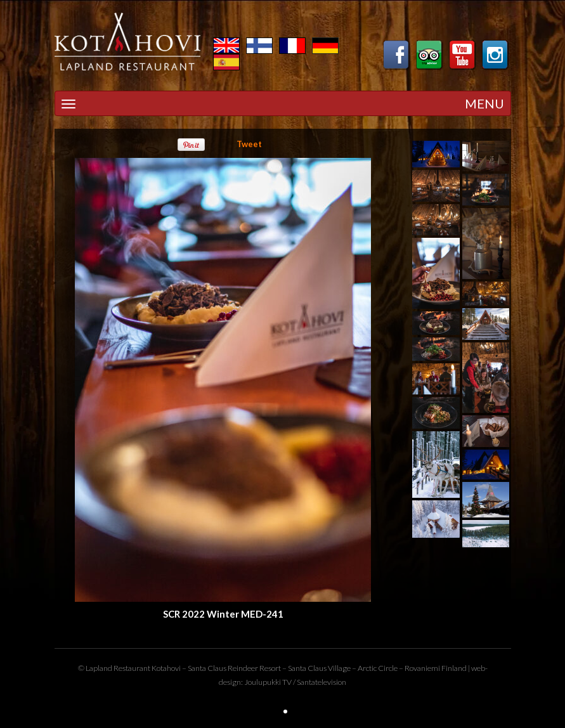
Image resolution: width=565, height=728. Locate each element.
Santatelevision (321, 682)
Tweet (249, 144)
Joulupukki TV (268, 682)
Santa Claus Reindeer (223, 668)
